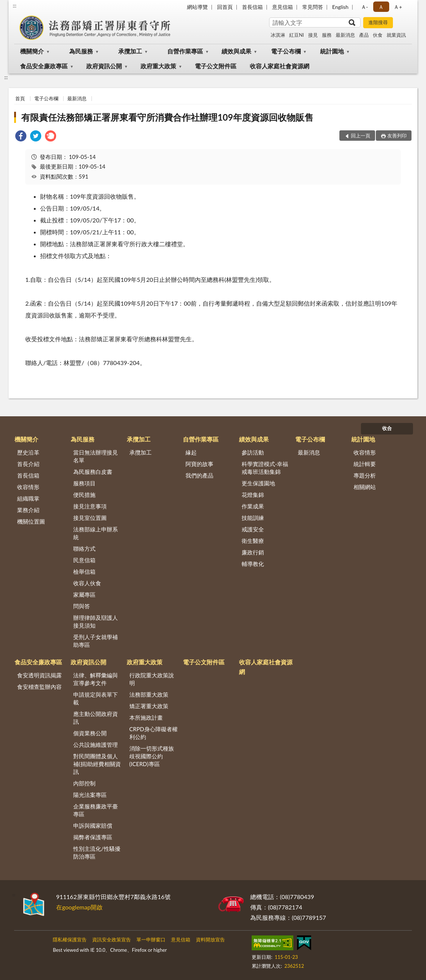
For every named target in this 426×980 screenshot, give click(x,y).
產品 (364, 35)
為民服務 (81, 51)
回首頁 (225, 7)
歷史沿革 (28, 452)
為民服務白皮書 (93, 472)
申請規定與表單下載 (96, 698)
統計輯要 (365, 464)
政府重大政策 (158, 66)
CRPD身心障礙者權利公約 (154, 733)
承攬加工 (130, 51)
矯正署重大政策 (149, 706)
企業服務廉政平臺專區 (96, 810)
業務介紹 (28, 510)
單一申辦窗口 (151, 940)
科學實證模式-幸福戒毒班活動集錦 (265, 468)
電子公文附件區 (216, 66)
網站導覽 (197, 7)
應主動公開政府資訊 (96, 718)
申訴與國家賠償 (93, 826)
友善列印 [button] (397, 136)
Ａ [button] (381, 7)
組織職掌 (28, 498)
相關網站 (365, 487)
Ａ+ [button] (398, 7)
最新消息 (345, 35)
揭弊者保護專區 (93, 837)
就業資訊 (396, 35)
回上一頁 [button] (361, 136)
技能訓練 (253, 518)
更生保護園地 (258, 483)
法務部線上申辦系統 (96, 533)
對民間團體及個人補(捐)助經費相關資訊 (97, 764)
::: (14, 6)
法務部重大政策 (149, 694)
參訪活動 (253, 452)
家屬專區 (84, 595)
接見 (313, 35)
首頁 (20, 98)
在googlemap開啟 (79, 907)
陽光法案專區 (90, 795)
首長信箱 (252, 7)
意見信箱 (283, 7)
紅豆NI (297, 35)
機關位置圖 (31, 521)
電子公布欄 (286, 51)
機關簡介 (32, 51)
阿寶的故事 (199, 464)
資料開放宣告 (210, 940)
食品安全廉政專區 (44, 66)
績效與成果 (236, 51)
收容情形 (28, 487)
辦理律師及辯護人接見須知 (96, 621)
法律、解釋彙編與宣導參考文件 (96, 679)
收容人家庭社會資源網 (280, 66)
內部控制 (84, 783)
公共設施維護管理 (96, 745)
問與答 (82, 606)
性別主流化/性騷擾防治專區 (97, 852)
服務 (327, 35)
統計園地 (332, 51)
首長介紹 (28, 464)
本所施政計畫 (146, 717)
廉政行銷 (253, 552)
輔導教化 (253, 564)
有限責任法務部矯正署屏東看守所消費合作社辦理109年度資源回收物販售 (167, 117)
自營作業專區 (185, 51)
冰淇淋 (278, 35)
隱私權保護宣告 (70, 940)
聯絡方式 (84, 548)
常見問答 (313, 7)
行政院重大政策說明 (152, 679)
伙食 (378, 35)
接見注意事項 (90, 506)
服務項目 (84, 483)
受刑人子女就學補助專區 (96, 641)
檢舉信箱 (84, 572)
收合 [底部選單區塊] (387, 428)
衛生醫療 (253, 541)
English (341, 7)
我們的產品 (199, 475)
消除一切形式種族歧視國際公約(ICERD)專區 (152, 756)
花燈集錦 (253, 495)
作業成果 (253, 506)
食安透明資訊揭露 (39, 675)
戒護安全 (253, 529)
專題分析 (365, 475)
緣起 (191, 452)
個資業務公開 (90, 733)
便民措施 (84, 495)
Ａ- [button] (364, 7)
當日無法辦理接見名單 (96, 456)
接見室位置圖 (90, 518)
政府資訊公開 (104, 66)
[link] (21, 137)
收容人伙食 (87, 583)
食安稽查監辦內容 (39, 687)
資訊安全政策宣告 (112, 940)
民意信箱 (84, 560)
